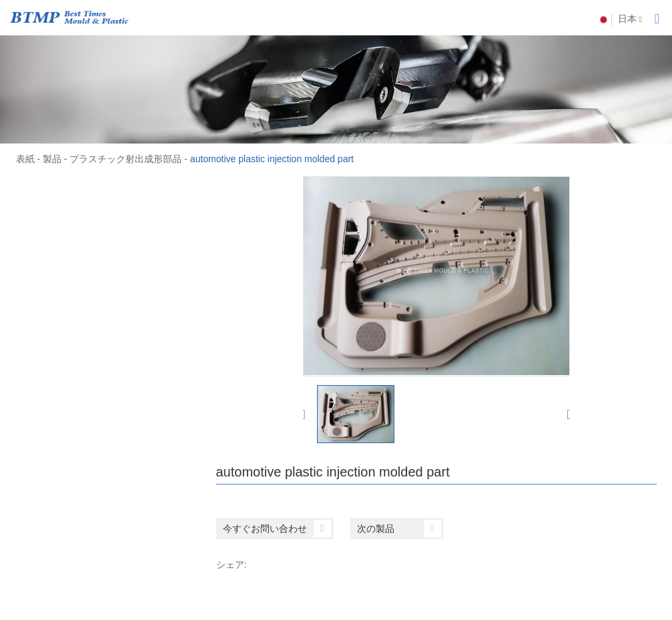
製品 (52, 159)
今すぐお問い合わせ (277, 529)
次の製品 (399, 529)
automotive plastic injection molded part (272, 159)
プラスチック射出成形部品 (125, 159)
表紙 (25, 159)
